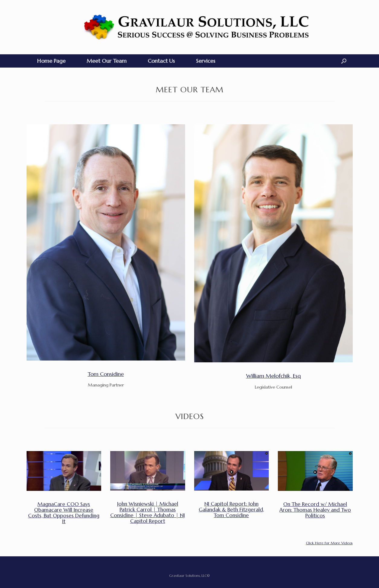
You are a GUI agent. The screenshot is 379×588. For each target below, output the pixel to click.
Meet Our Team (107, 61)
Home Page (51, 61)
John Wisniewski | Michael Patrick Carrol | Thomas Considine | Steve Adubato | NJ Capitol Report (148, 513)
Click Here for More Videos (329, 543)
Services (206, 61)
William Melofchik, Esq (273, 376)
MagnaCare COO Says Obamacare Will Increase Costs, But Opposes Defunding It (64, 513)
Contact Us (161, 61)
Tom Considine (106, 374)
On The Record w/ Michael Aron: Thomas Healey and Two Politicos (315, 510)
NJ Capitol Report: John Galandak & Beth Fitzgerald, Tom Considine (231, 510)
